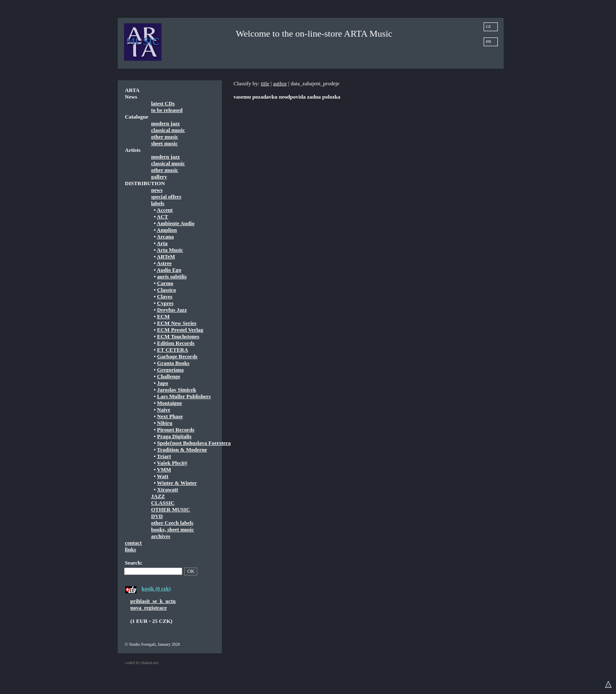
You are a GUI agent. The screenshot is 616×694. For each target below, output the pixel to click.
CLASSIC (163, 503)
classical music (168, 130)
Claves (165, 296)
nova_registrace (149, 608)
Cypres (165, 303)
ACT (163, 217)
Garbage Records (177, 356)
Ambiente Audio (176, 223)
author (280, 83)
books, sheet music (173, 529)
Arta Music (170, 250)
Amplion (167, 230)
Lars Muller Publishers (184, 396)
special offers (166, 197)
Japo (163, 383)
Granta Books (173, 363)
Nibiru (165, 423)
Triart (164, 456)
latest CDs (163, 103)
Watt (163, 476)
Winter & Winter (177, 483)
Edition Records (176, 343)
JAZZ (158, 496)
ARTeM (166, 257)
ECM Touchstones (178, 336)
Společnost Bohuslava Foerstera (194, 443)
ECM (163, 316)
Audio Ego (169, 270)
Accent (165, 210)
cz (489, 26)
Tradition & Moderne (182, 450)
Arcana (165, 237)
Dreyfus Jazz (172, 310)
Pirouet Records (176, 430)
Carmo (165, 283)
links (130, 549)
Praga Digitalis (174, 436)
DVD (157, 516)
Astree (164, 263)
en (489, 41)
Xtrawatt (168, 490)
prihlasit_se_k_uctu (153, 601)
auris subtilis (172, 276)
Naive (164, 410)
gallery (159, 177)
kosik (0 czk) (156, 589)
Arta (162, 243)
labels (158, 203)
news (157, 190)
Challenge (169, 376)
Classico (166, 290)
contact (133, 543)
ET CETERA (173, 350)
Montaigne (169, 403)
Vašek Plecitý (172, 463)
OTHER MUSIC (171, 509)
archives (161, 536)
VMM (164, 470)
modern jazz (165, 123)
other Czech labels (172, 523)
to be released (167, 110)
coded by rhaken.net (142, 663)
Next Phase (170, 416)
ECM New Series (177, 323)
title (265, 83)
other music (165, 137)
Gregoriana (170, 370)
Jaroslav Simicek (176, 390)
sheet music (164, 143)
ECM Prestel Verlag (180, 330)
